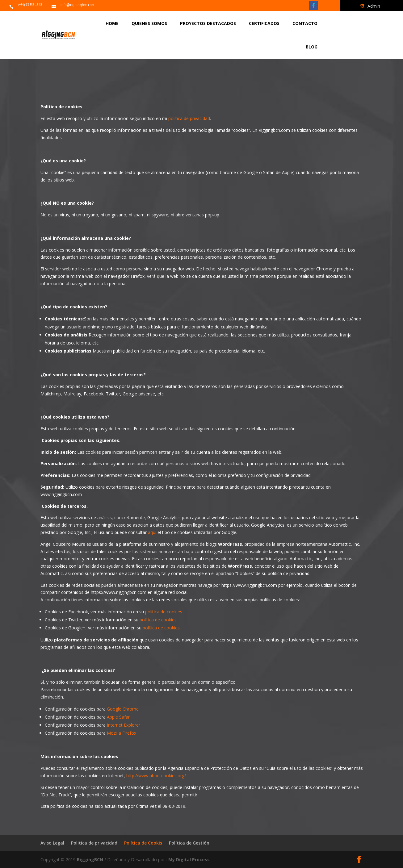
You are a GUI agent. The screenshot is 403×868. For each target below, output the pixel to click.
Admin (374, 6)
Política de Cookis (143, 843)
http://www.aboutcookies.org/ (156, 776)
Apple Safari (119, 717)
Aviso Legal (52, 843)
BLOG (312, 47)
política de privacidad (189, 118)
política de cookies (164, 612)
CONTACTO (305, 23)
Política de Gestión (189, 843)
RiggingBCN (91, 860)
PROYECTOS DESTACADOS (208, 23)
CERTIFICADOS (264, 23)
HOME (112, 23)
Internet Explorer (124, 725)
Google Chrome (123, 709)
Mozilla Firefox (122, 733)
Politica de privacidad (94, 843)
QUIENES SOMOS (149, 23)
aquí (152, 532)
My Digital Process (189, 860)
